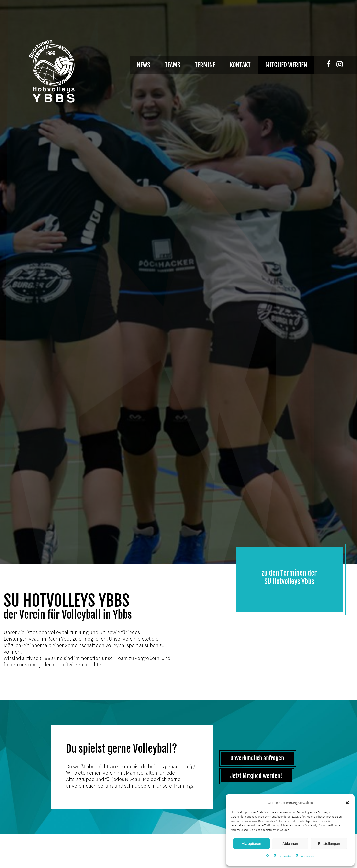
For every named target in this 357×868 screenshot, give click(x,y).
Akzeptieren (251, 843)
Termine (205, 65)
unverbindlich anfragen (257, 758)
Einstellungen (329, 843)
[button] (347, 803)
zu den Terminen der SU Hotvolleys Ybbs (289, 577)
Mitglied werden (286, 65)
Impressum (307, 856)
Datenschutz (286, 856)
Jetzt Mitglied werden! (256, 776)
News (144, 65)
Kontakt (240, 65)
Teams (173, 65)
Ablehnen (290, 843)
